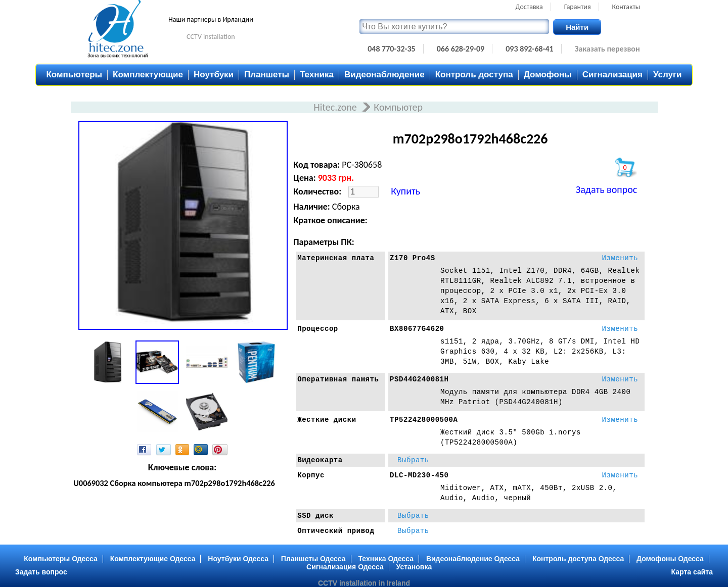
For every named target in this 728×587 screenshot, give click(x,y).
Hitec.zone (336, 107)
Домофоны (548, 75)
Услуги (668, 75)
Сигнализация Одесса (345, 567)
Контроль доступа (474, 75)
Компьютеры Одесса (61, 559)
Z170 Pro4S (413, 258)
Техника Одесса (386, 559)
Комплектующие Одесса (153, 559)
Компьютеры (74, 75)
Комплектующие (148, 75)
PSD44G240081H (419, 379)
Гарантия (578, 7)
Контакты (626, 7)
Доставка (529, 7)
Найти (577, 27)
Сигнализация (612, 75)
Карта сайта (692, 572)
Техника (317, 75)
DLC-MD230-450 (419, 475)
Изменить (620, 258)
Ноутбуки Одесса (238, 559)
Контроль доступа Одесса (578, 559)
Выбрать (413, 460)
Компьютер (398, 107)
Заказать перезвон (607, 49)
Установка (414, 567)
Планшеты (267, 75)
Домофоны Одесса (670, 559)
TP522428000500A (424, 420)
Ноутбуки (214, 75)
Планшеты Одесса (313, 559)
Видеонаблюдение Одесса (473, 559)
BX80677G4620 (417, 329)
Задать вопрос (606, 189)
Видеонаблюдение (384, 75)
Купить (405, 191)
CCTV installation (211, 37)
